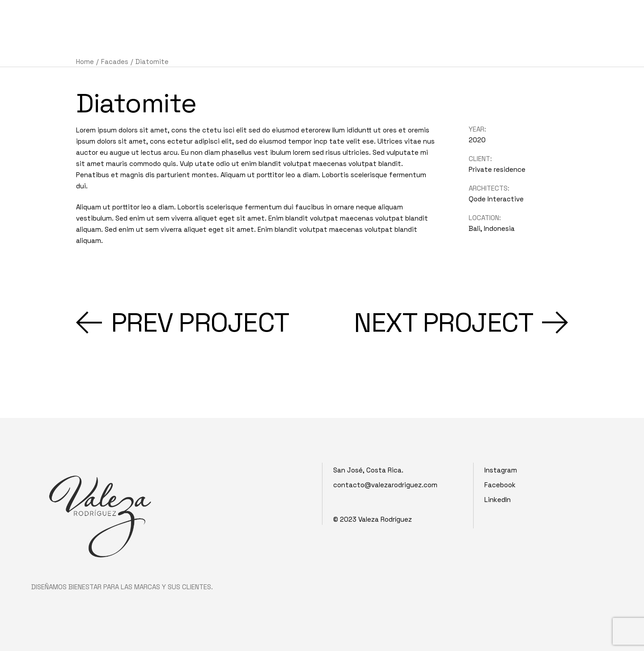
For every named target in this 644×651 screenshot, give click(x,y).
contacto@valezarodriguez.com (385, 485)
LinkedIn (498, 500)
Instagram (501, 470)
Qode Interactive (496, 199)
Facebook (500, 485)
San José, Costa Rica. (368, 470)
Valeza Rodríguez (385, 519)
